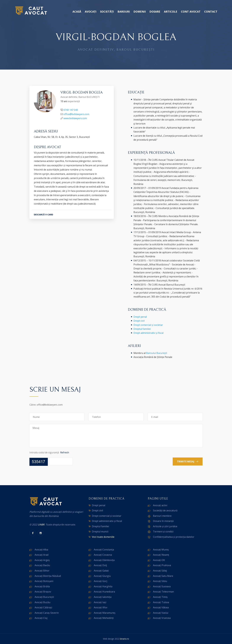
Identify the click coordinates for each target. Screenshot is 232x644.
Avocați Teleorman (163, 592)
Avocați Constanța (104, 550)
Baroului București (157, 353)
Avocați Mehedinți (104, 618)
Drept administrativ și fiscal (148, 333)
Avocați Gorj (100, 581)
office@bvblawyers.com (76, 114)
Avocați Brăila (42, 586)
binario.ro (125, 639)
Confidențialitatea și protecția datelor (174, 537)
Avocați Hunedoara (104, 592)
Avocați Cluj (41, 618)
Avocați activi (160, 505)
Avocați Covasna (103, 555)
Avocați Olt (159, 560)
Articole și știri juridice (165, 526)
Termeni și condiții (163, 532)
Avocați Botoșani (44, 581)
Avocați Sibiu (160, 581)
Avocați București (44, 597)
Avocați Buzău (42, 602)
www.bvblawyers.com (75, 118)
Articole (171, 12)
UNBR (41, 525)
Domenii (140, 12)
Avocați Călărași (43, 607)
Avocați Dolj (100, 565)
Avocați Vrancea (162, 618)
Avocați (91, 12)
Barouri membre (162, 516)
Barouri (124, 12)
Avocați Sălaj (160, 571)
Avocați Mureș (161, 550)
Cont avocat (191, 12)
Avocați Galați (101, 571)
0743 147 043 (71, 110)
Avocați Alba (41, 550)
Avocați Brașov (43, 592)
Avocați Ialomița (103, 597)
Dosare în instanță (163, 521)
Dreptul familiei (142, 329)
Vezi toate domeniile (103, 537)
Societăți (107, 12)
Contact (211, 12)
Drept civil (139, 321)
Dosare (155, 12)
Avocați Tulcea (161, 602)
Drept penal (140, 317)
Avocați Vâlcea (161, 607)
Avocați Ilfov (101, 607)
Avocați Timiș (160, 597)
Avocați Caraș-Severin (47, 613)
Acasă (77, 12)
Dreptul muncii (100, 532)
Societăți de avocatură (165, 510)
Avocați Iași (100, 602)
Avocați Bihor (42, 571)
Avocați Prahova (162, 565)
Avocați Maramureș (105, 613)
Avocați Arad (42, 555)
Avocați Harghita (103, 586)
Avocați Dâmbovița (104, 560)
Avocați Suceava (162, 586)
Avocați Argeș (42, 560)
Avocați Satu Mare (163, 576)
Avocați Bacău (42, 565)
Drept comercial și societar (148, 325)
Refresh (65, 452)
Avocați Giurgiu (102, 576)
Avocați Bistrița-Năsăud (48, 576)
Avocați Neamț (161, 555)
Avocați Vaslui (161, 613)
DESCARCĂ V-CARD (43, 215)
